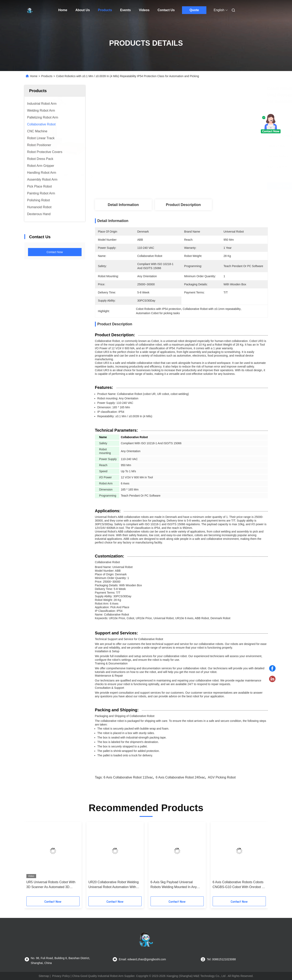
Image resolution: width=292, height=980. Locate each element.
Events (125, 10)
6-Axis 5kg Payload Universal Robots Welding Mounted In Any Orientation (174, 885)
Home (63, 10)
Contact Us (166, 10)
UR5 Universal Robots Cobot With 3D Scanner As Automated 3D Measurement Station (51, 885)
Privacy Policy (61, 976)
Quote (194, 10)
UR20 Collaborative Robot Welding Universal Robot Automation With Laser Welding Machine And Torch (114, 885)
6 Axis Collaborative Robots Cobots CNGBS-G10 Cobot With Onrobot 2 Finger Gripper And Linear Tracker (238, 885)
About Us (82, 10)
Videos (144, 10)
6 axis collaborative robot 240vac (180, 777)
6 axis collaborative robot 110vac (128, 777)
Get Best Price (208, 186)
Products (105, 10)
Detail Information (123, 205)
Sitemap (44, 976)
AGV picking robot (222, 777)
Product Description (183, 205)
